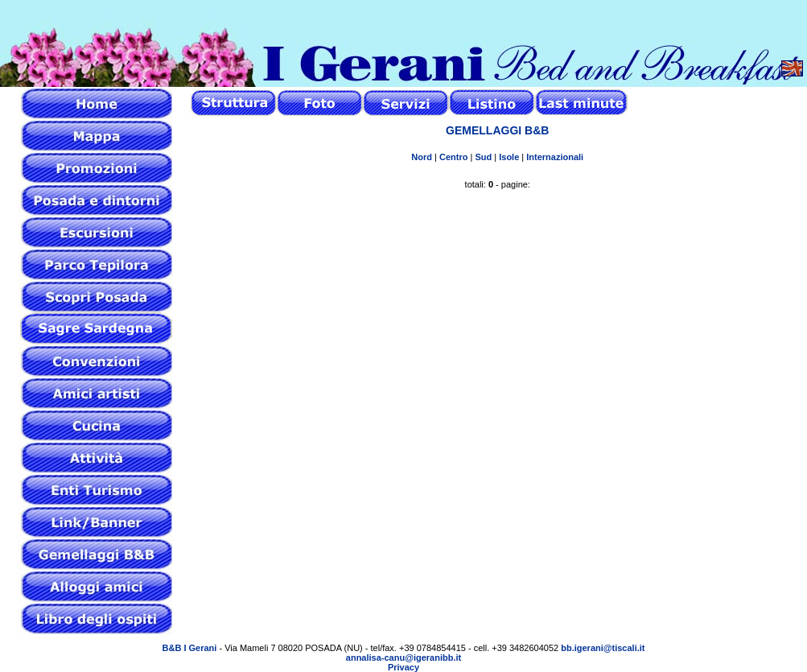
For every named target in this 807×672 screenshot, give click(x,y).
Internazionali (555, 157)
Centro (453, 157)
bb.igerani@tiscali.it (603, 648)
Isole (509, 157)
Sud (483, 157)
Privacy (403, 667)
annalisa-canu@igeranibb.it (403, 658)
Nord (422, 157)
